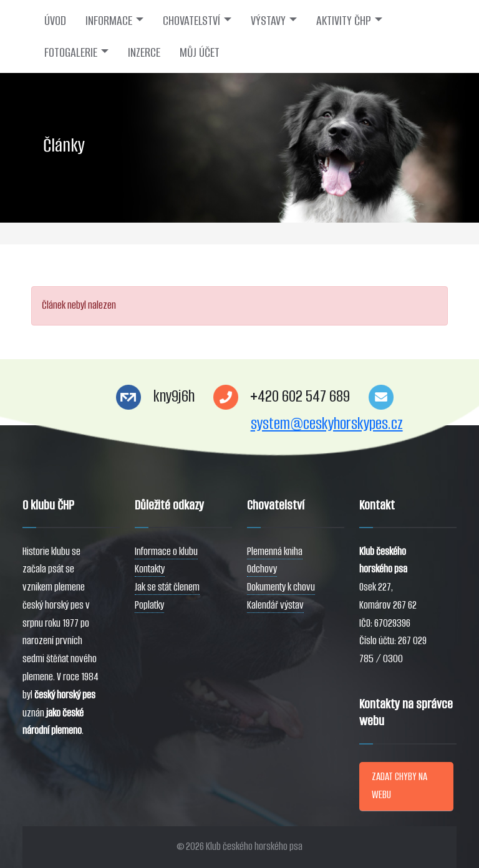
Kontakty (150, 569)
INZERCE (144, 52)
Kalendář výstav (275, 605)
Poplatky (149, 605)
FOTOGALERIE (71, 52)
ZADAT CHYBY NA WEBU (399, 786)
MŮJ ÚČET (200, 52)
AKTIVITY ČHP (344, 21)
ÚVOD (55, 21)
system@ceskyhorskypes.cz (327, 424)
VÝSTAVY (268, 21)
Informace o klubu (166, 552)
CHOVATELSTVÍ (191, 21)
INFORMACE (109, 21)
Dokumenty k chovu (281, 587)
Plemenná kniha (275, 552)
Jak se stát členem (167, 587)
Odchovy (262, 569)
